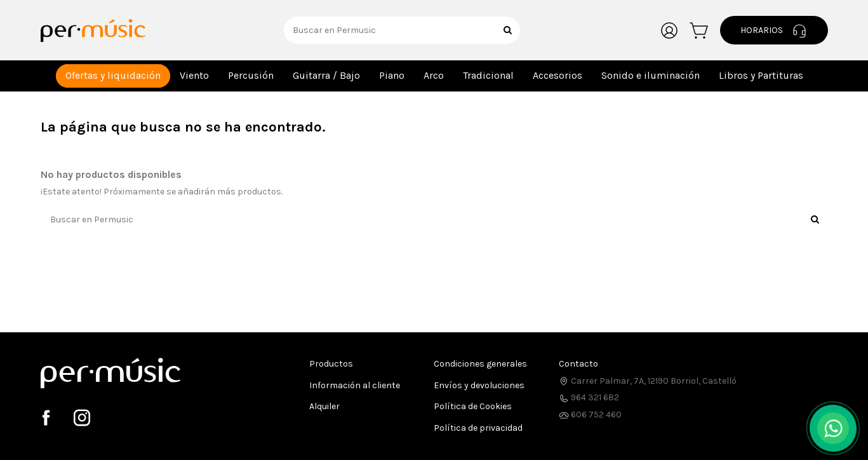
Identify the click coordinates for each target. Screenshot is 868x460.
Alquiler (324, 406)
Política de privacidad (478, 428)
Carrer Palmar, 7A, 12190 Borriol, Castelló (648, 381)
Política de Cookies (473, 406)
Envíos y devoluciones (479, 385)
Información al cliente (355, 385)
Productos (331, 364)
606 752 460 (590, 415)
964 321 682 (589, 397)
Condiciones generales (480, 364)
